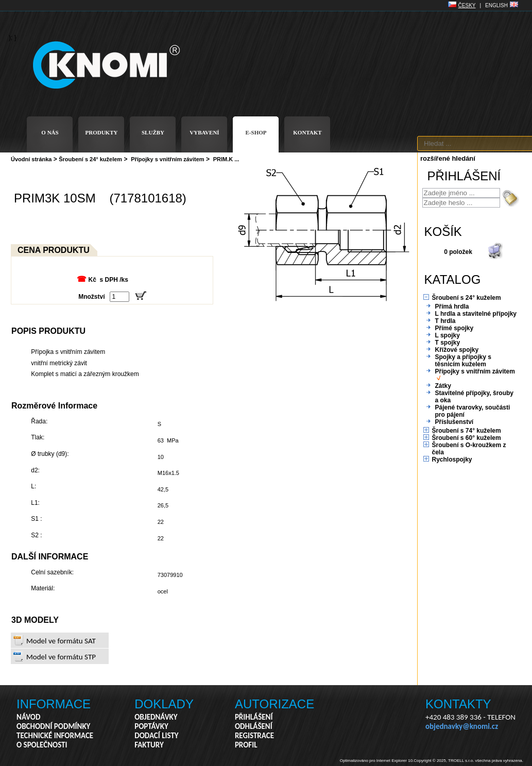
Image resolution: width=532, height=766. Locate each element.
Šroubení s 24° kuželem (90, 159)
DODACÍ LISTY (156, 736)
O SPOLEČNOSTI (42, 745)
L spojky (448, 335)
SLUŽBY (153, 132)
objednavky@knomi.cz (462, 726)
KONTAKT (307, 132)
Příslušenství (454, 422)
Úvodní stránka (31, 159)
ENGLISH (496, 5)
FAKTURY (149, 745)
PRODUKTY (102, 132)
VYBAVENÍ (204, 132)
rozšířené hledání (448, 158)
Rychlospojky (452, 459)
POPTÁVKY (151, 726)
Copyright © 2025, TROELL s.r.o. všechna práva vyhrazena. (468, 761)
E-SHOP (256, 132)
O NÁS (50, 132)
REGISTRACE (254, 736)
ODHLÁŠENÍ (254, 726)
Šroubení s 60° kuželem (467, 438)
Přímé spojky (454, 328)
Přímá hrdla (452, 307)
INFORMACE (54, 704)
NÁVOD (28, 717)
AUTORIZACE (274, 704)
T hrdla (445, 321)
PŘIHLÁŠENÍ (254, 717)
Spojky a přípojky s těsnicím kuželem (463, 361)
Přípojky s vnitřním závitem (167, 159)
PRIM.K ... (226, 159)
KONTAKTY (458, 704)
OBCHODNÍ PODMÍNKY (53, 726)
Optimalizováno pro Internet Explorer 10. (377, 761)
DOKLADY (164, 704)
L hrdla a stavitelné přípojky (476, 314)
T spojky (448, 343)
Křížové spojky (457, 350)
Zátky (443, 386)
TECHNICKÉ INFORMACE (55, 736)
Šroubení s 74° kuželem (467, 431)
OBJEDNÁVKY (156, 717)
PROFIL (246, 745)
